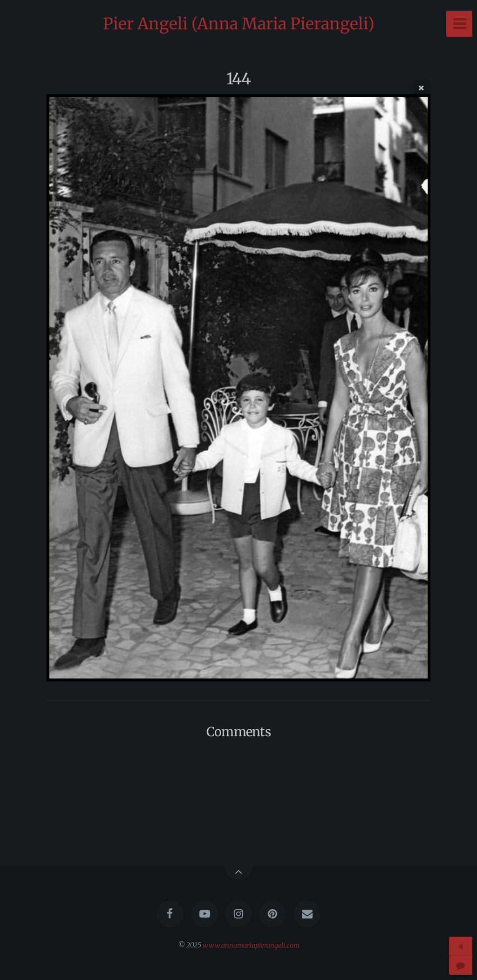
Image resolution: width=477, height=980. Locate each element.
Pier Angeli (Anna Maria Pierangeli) (239, 24)
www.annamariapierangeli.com (251, 945)
